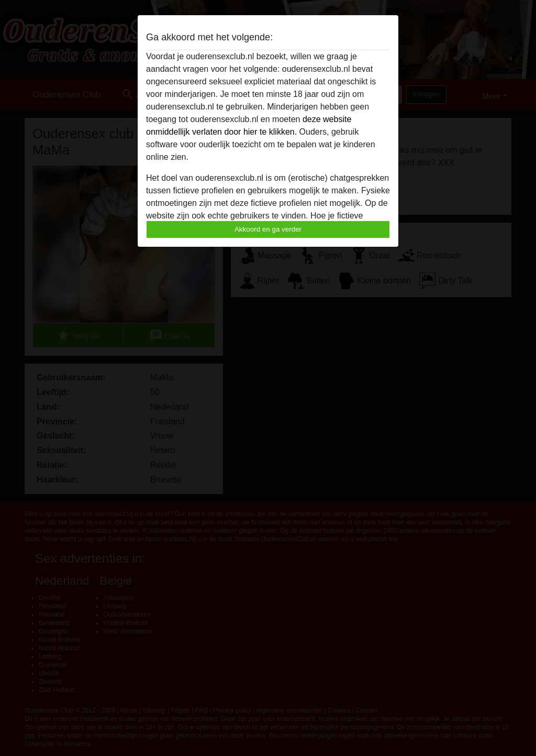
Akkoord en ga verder (268, 229)
